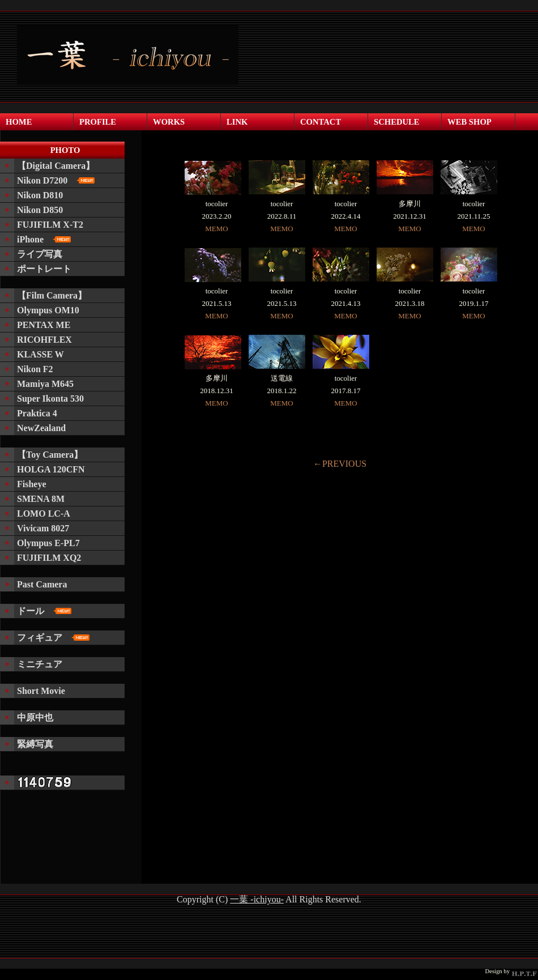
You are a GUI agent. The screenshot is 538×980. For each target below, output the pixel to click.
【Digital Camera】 (56, 166)
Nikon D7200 (56, 180)
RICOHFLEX (44, 340)
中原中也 (35, 717)
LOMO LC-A (44, 514)
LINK (237, 122)
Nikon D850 (40, 210)
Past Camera (42, 584)
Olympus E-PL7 (48, 543)
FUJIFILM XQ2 (49, 558)
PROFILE (98, 122)
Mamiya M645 (45, 384)
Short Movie (41, 691)
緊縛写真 (35, 744)
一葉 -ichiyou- (257, 899)
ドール (44, 611)
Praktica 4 (37, 413)
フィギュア (53, 638)
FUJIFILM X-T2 (50, 225)
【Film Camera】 (52, 295)
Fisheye (32, 484)
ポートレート (44, 269)
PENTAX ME (44, 325)
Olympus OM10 (48, 310)
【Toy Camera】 (50, 455)
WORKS (169, 122)
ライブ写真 (40, 254)
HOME (19, 122)
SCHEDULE (397, 122)
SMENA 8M (41, 499)
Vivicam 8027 (43, 528)
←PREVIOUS (340, 464)
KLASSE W (40, 354)
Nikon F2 (35, 369)
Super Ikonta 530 (50, 399)
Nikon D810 (40, 195)
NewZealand (41, 428)
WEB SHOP (469, 122)
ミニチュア (40, 664)
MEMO (216, 229)
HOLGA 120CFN (51, 469)
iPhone (44, 239)
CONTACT (321, 122)
